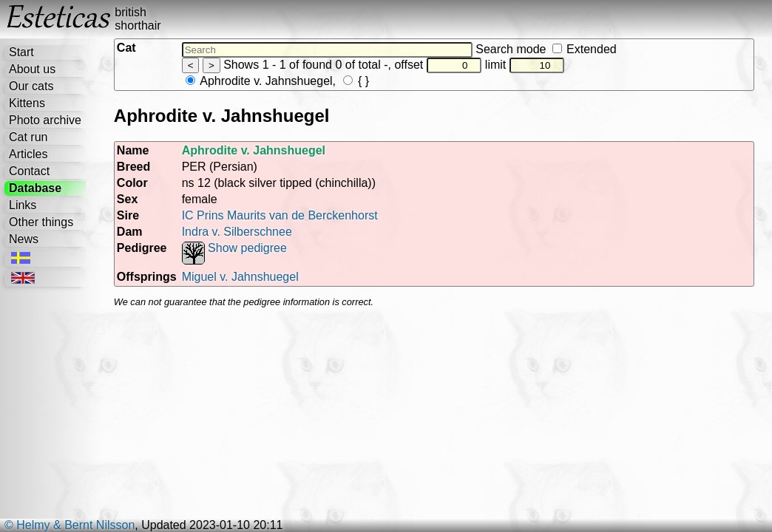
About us (32, 69)
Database (35, 188)
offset (438, 65)
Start (21, 52)
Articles (28, 154)
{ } (356, 81)
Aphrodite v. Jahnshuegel (259, 81)
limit (525, 65)
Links (23, 205)
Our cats (31, 86)
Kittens (27, 103)
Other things (41, 222)
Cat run (28, 137)
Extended (585, 49)
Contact (29, 171)
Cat (126, 48)
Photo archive (45, 120)
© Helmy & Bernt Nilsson (70, 525)
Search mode (546, 49)
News (24, 239)
